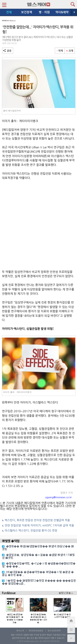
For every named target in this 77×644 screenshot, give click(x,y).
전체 (9, 12)
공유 (8, 51)
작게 (60, 51)
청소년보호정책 (54, 631)
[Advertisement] (38, 225)
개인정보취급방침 (36, 631)
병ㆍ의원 (44, 12)
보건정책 (27, 12)
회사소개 (20, 631)
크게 (70, 51)
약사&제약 (62, 12)
